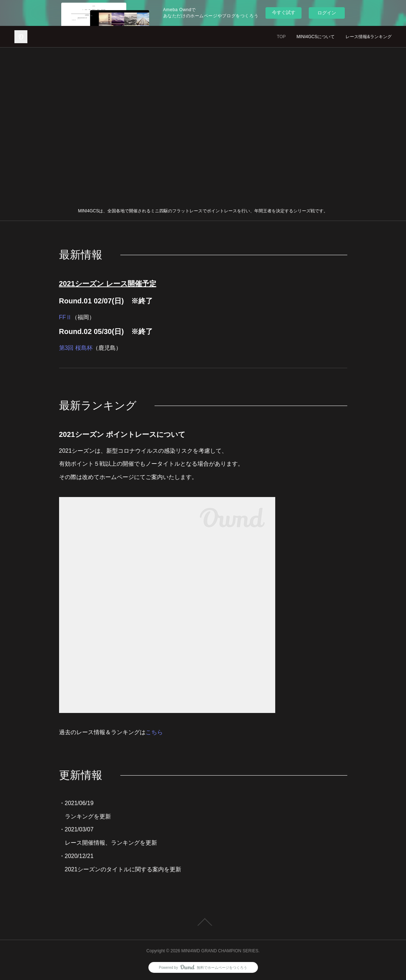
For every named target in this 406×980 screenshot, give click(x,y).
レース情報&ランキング (369, 37)
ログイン (327, 13)
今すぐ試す (284, 12)
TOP (281, 37)
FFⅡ (66, 317)
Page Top (203, 922)
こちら (154, 732)
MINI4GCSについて (316, 37)
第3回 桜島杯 (76, 348)
